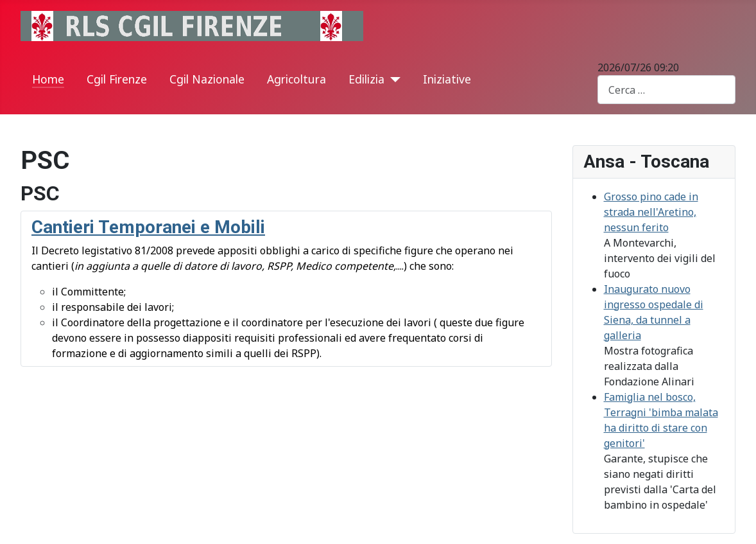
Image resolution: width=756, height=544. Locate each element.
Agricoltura (296, 79)
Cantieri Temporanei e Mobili (148, 227)
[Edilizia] (392, 80)
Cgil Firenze (117, 79)
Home (48, 79)
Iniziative (447, 79)
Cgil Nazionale (207, 79)
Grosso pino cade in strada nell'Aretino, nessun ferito (651, 212)
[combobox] (666, 90)
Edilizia (366, 79)
